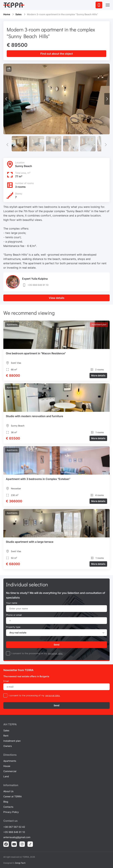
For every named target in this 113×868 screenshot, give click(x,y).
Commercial (10, 771)
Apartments (10, 761)
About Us (8, 791)
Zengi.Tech (20, 863)
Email (6, 681)
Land (6, 776)
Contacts (8, 807)
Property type (13, 627)
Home (7, 14)
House (7, 766)
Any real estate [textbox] (18, 633)
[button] (107, 99)
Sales (19, 14)
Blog (6, 802)
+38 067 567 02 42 (14, 827)
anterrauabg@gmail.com (17, 837)
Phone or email (14, 615)
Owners (8, 746)
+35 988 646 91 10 (35, 285)
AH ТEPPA (10, 724)
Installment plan (12, 741)
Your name (12, 603)
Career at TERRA (12, 796)
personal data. (55, 653)
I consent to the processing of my (29, 653)
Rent (6, 736)
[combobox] (56, 633)
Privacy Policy (11, 812)
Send (56, 645)
